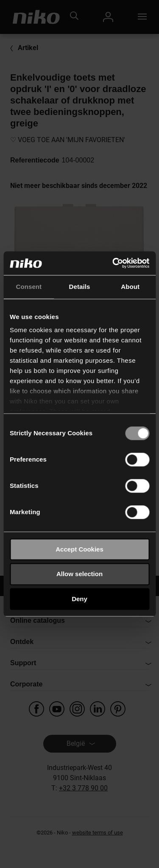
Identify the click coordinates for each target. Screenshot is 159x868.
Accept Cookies (79, 549)
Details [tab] (80, 287)
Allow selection (79, 574)
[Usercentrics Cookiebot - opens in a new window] (113, 263)
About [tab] (130, 287)
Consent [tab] (29, 287)
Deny (79, 599)
